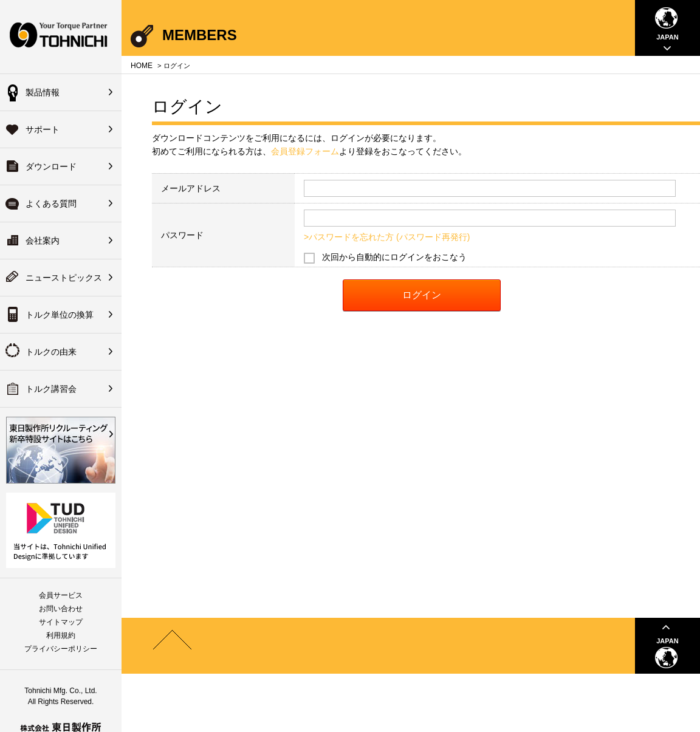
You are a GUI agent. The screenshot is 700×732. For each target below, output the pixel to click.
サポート (43, 129)
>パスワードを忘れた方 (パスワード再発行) (387, 237)
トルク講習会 (51, 389)
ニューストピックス (64, 278)
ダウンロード (51, 166)
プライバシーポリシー (61, 649)
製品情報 (43, 92)
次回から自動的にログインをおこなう (394, 257)
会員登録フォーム (305, 151)
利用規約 (61, 635)
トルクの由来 (51, 352)
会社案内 (43, 241)
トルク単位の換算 (60, 315)
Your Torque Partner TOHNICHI (61, 37)
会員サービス (61, 595)
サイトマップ (61, 622)
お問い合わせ (61, 609)
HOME (142, 66)
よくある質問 (51, 204)
